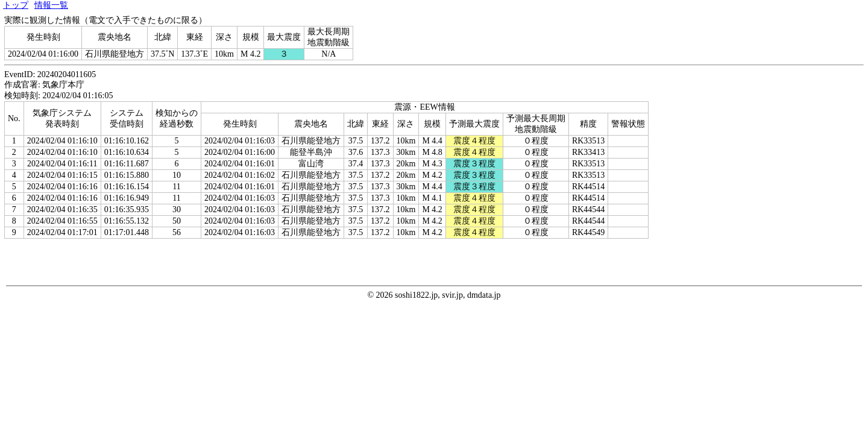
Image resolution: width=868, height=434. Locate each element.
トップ (16, 5)
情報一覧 (51, 5)
